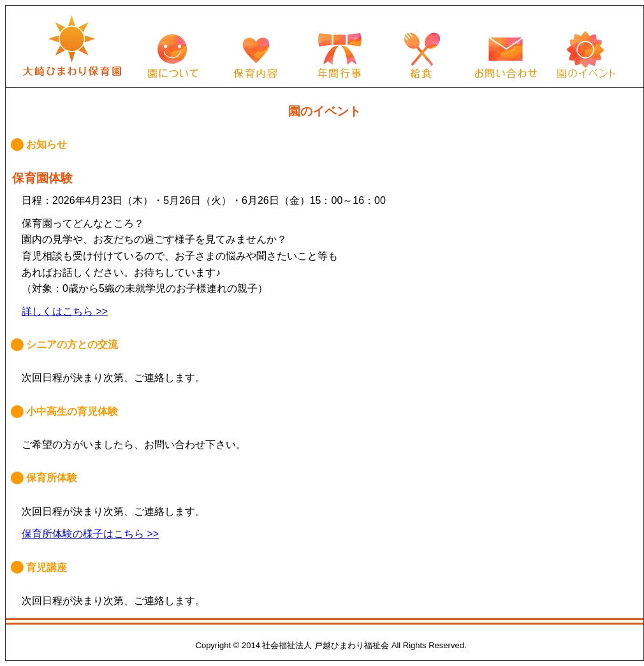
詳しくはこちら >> (65, 311)
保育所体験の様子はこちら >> (90, 534)
